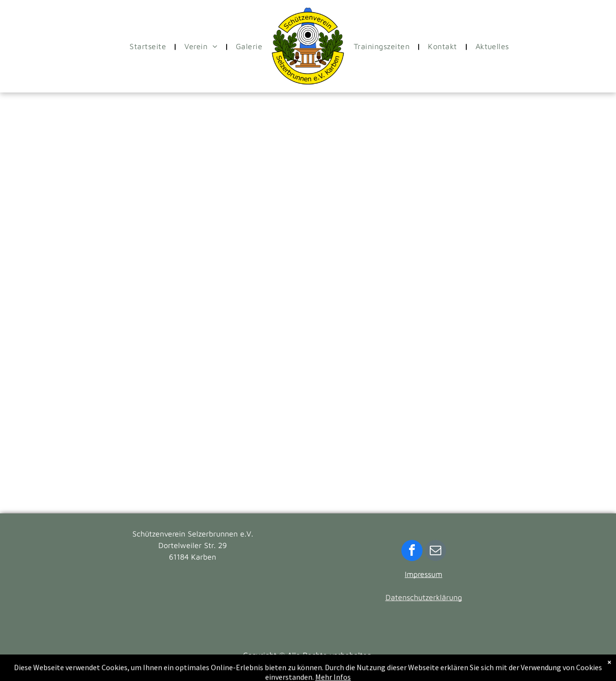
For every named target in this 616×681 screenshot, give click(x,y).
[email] (436, 552)
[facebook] (412, 552)
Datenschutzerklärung (424, 597)
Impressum (423, 574)
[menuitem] (150, 46)
